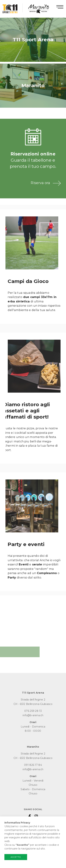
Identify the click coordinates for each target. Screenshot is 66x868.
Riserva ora (40, 192)
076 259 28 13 (33, 711)
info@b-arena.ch (33, 715)
